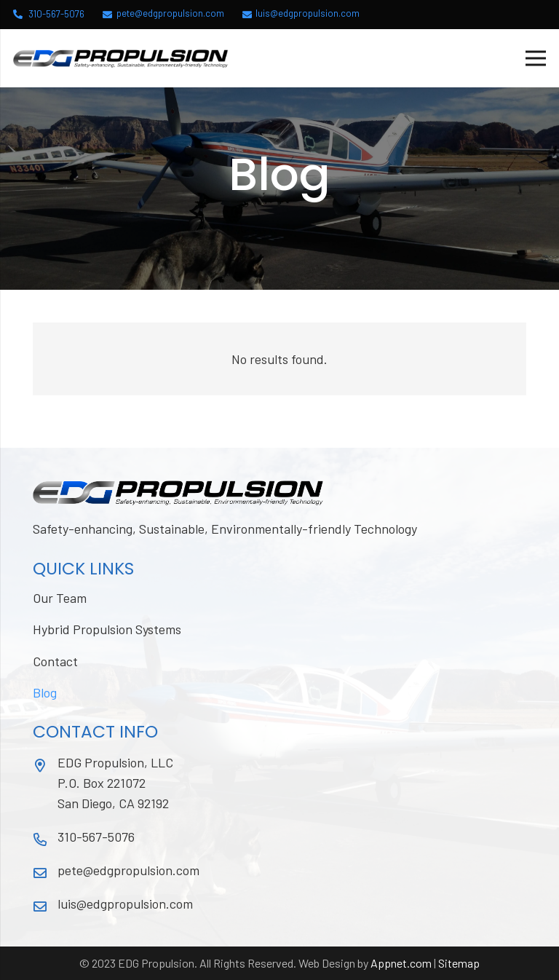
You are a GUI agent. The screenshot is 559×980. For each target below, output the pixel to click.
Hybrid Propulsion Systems (107, 629)
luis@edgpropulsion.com (125, 904)
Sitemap (459, 963)
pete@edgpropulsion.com (128, 870)
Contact (55, 661)
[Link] (121, 59)
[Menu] (536, 58)
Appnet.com (401, 963)
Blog (45, 692)
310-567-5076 (96, 837)
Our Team (60, 598)
